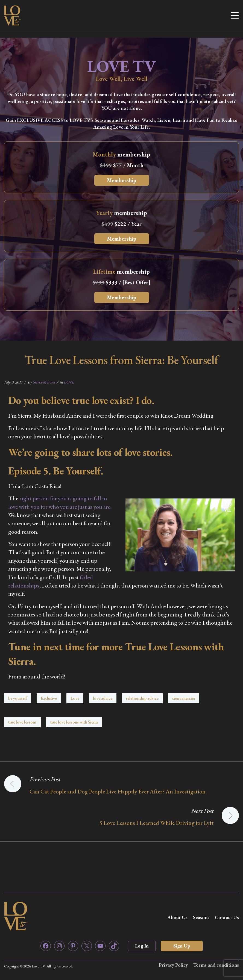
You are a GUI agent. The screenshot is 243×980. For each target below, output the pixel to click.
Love (75, 698)
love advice (103, 698)
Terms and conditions (216, 965)
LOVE (69, 382)
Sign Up (182, 946)
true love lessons (22, 722)
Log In (142, 946)
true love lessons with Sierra (74, 722)
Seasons (201, 917)
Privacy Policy (173, 965)
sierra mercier (184, 698)
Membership (122, 180)
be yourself (18, 698)
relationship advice (142, 698)
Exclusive (49, 698)
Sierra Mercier (44, 382)
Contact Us (227, 917)
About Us (177, 917)
